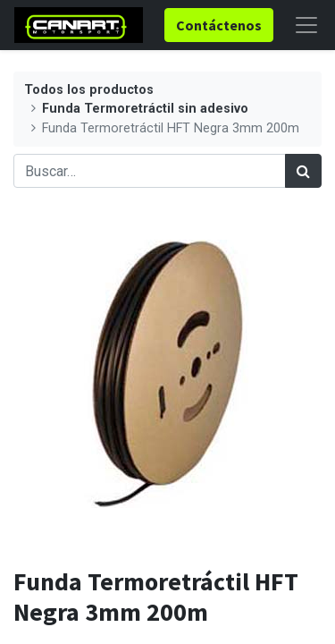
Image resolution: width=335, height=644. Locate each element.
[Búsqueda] (303, 171)
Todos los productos (89, 90)
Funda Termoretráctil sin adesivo (145, 109)
